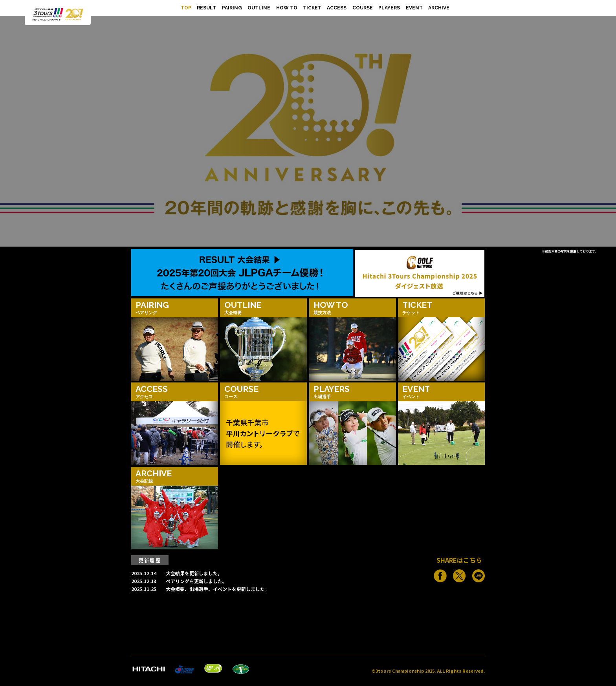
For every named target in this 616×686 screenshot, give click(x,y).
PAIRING (232, 8)
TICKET (312, 8)
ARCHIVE (439, 8)
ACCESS (337, 8)
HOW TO (287, 8)
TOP (186, 8)
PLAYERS (389, 8)
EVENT (414, 8)
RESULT (206, 8)
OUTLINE (259, 8)
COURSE (363, 8)
